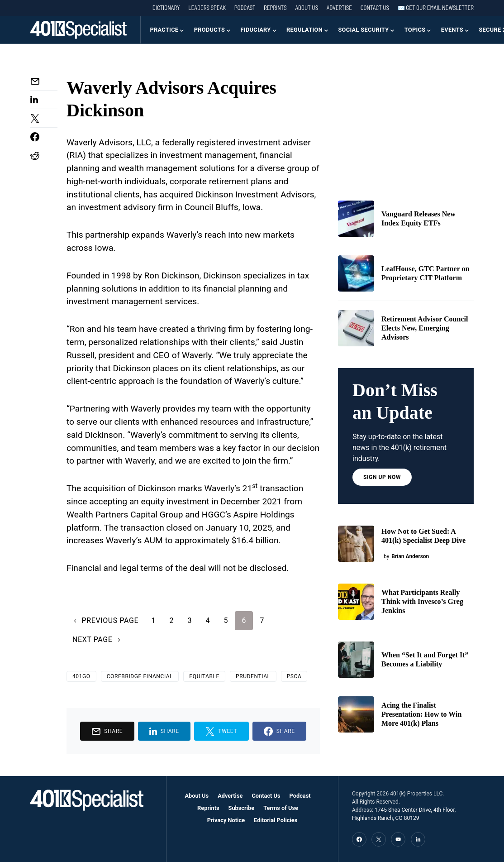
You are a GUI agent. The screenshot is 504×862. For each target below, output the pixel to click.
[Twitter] (379, 839)
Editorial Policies (276, 820)
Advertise (339, 8)
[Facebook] (359, 839)
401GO (81, 676)
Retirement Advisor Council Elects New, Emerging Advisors (425, 328)
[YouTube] (398, 839)
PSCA (294, 676)
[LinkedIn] (418, 839)
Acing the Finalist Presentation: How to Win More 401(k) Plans (421, 714)
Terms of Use (281, 808)
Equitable (204, 676)
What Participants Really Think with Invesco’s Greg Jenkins (422, 601)
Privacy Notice (226, 820)
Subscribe (242, 808)
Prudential (253, 676)
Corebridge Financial (140, 676)
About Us (307, 8)
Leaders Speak (207, 8)
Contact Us (375, 8)
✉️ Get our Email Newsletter (436, 8)
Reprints (275, 8)
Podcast (245, 8)
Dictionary (166, 8)
